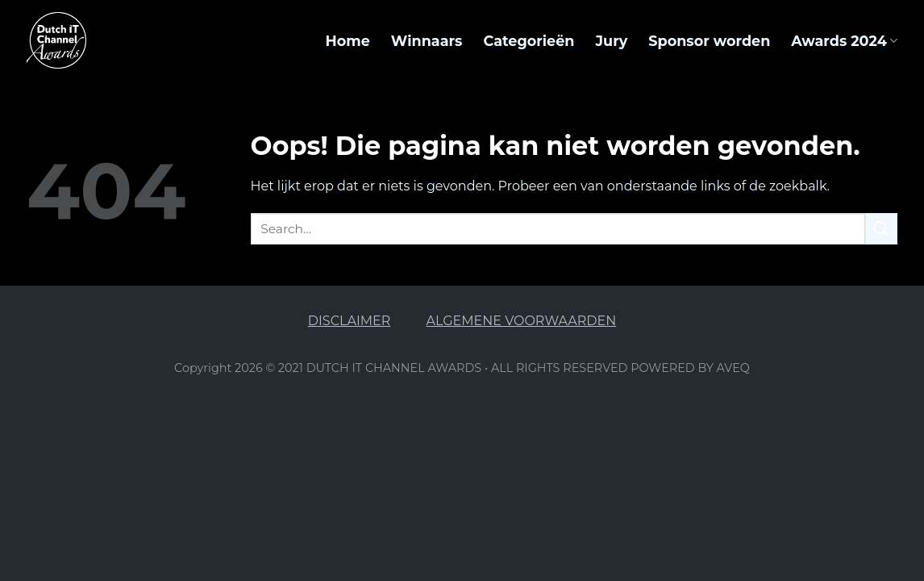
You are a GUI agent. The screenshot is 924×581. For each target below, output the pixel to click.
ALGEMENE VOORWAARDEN (522, 321)
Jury (611, 41)
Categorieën (529, 41)
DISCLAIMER (350, 321)
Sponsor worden (709, 41)
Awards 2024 (844, 41)
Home (347, 41)
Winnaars (427, 41)
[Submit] (881, 229)
